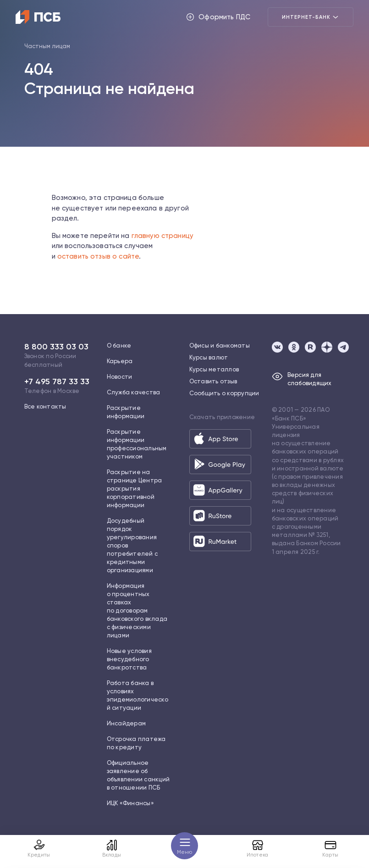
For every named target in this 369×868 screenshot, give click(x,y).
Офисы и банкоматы (220, 346)
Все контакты (45, 406)
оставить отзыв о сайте (98, 256)
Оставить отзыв (213, 381)
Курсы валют (209, 357)
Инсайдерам (127, 723)
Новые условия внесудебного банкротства (129, 659)
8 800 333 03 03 (56, 347)
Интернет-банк (311, 17)
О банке (119, 346)
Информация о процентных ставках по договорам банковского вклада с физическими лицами (137, 611)
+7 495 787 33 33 (57, 381)
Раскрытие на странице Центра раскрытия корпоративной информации (135, 489)
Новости (120, 377)
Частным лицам (47, 46)
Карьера (120, 361)
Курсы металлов (214, 369)
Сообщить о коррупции (224, 393)
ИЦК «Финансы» (130, 803)
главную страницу (162, 236)
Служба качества (134, 392)
